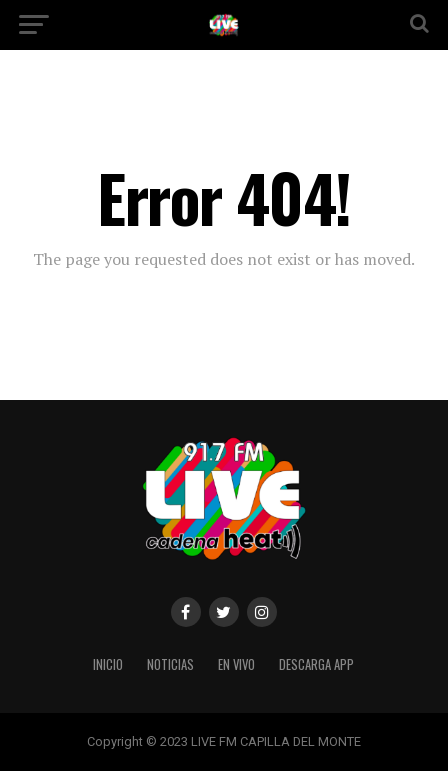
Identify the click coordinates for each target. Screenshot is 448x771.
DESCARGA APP (316, 664)
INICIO (108, 664)
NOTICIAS (170, 664)
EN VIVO (236, 664)
